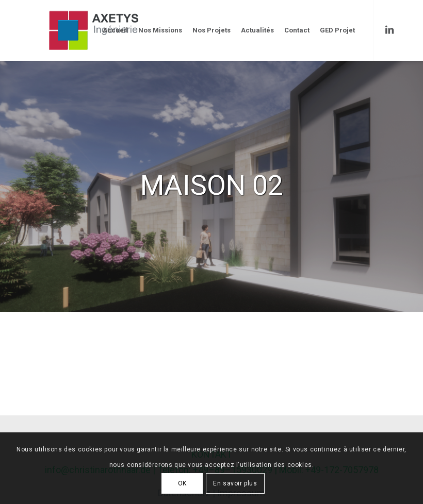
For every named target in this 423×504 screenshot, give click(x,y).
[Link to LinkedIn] (389, 30)
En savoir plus (235, 483)
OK (182, 483)
